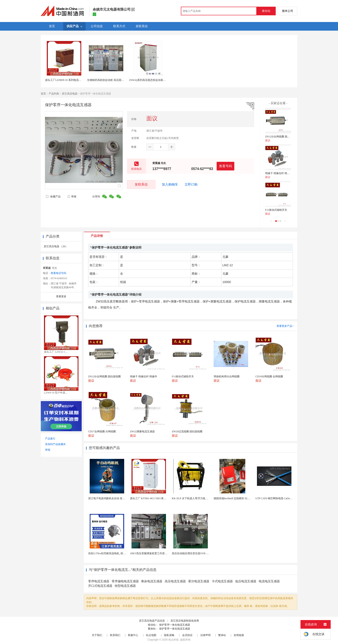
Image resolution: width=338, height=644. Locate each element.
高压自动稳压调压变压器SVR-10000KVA (195, 553)
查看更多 (61, 296)
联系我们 (115, 635)
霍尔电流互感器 (199, 581)
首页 (43, 94)
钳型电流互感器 (125, 586)
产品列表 (54, 94)
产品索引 (50, 439)
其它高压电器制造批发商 (185, 621)
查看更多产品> (285, 326)
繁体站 (222, 635)
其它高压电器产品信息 (152, 621)
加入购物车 (170, 184)
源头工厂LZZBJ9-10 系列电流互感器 (66, 80)
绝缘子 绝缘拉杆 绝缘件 (279, 173)
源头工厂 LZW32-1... (56, 352)
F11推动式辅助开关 (276, 210)
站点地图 (151, 635)
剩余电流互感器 (152, 581)
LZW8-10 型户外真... (56, 393)
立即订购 (191, 184)
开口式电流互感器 (100, 586)
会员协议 (187, 635)
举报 (72, 197)
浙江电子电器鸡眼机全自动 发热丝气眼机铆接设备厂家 (120, 498)
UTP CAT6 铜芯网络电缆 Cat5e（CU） (277, 498)
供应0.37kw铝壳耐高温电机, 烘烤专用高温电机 (115, 553)
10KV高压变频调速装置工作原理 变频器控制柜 (157, 553)
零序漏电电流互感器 (125, 581)
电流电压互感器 (269, 581)
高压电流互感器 (175, 581)
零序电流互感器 (99, 581)
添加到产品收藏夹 (55, 444)
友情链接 (239, 635)
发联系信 (141, 184)
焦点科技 (174, 640)
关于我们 (97, 635)
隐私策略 (169, 635)
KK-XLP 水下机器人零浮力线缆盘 (191, 498)
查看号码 (225, 166)
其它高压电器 (70, 94)
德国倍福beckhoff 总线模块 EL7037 (233, 498)
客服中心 (133, 635)
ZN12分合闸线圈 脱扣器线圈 (281, 137)
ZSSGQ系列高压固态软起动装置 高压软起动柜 (156, 80)
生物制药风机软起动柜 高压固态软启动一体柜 (113, 80)
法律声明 (205, 635)
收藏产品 (53, 197)
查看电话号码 (58, 273)
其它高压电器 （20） (56, 246)
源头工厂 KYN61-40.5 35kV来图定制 (151, 498)
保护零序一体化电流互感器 (175, 625)
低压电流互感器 (246, 581)
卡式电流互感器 (222, 581)
